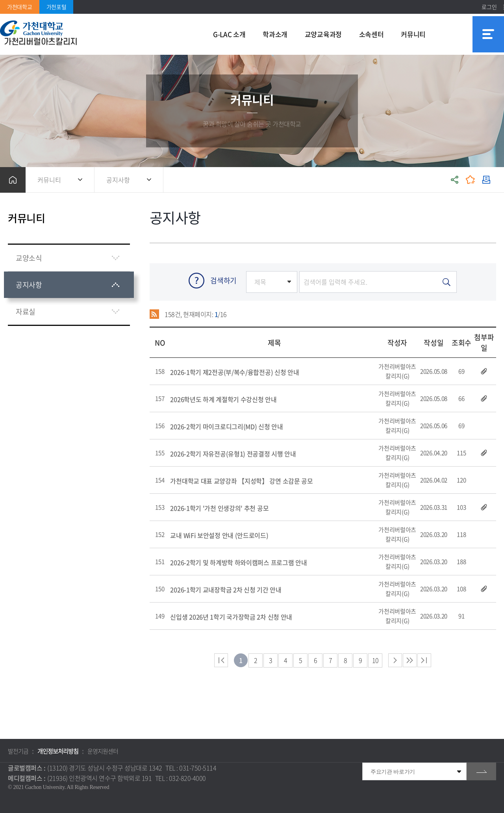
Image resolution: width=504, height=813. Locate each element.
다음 (410, 660)
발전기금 (18, 751)
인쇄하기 (486, 180)
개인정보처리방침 (58, 751)
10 (375, 660)
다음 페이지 (395, 660)
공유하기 (455, 180)
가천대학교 (20, 7)
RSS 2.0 (155, 314)
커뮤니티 (49, 180)
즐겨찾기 (471, 180)
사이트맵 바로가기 (488, 34)
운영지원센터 (103, 751)
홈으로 (13, 180)
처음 (221, 660)
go (481, 771)
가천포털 (57, 7)
